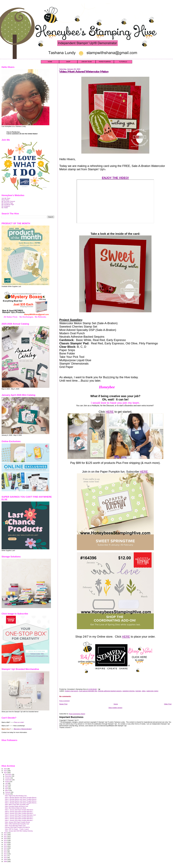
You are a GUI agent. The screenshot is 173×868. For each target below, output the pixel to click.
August (8, 782)
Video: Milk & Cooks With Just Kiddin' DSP (17, 804)
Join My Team (6, 198)
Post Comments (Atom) (77, 714)
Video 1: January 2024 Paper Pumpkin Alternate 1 (19, 820)
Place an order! (19, 722)
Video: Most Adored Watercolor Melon (84, 72)
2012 (5, 854)
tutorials (138, 691)
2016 (5, 846)
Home (116, 704)
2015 (5, 848)
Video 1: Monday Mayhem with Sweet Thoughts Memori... (21, 803)
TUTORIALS (123, 62)
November (9, 776)
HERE (110, 412)
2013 (5, 852)
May (7, 787)
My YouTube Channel (8, 201)
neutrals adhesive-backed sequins (110, 691)
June (7, 785)
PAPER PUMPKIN (105, 62)
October (8, 778)
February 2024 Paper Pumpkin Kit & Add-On (17, 827)
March (7, 790)
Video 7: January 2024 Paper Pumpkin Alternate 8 (19, 810)
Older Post (168, 704)
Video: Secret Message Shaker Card (15, 826)
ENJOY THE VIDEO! (115, 178)
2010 (5, 858)
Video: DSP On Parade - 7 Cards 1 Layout (17, 829)
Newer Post (63, 704)
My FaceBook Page (8, 204)
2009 (5, 860)
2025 (5, 771)
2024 (5, 773)
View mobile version (115, 708)
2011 (5, 856)
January (8, 794)
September (9, 780)
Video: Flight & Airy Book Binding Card (16, 796)
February (8, 792)
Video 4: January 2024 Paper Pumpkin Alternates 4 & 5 (20, 815)
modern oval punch (71, 691)
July (7, 783)
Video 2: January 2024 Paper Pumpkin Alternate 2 (19, 819)
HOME (50, 62)
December (9, 774)
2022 (5, 835)
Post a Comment (64, 701)
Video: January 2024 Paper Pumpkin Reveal (17, 822)
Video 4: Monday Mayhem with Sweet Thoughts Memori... (21, 798)
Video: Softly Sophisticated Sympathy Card (17, 824)
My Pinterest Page (7, 203)
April (7, 789)
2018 (5, 842)
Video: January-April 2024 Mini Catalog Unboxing (19, 831)
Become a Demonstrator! (23, 729)
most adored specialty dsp (88, 691)
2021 (5, 837)
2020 (5, 838)
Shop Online (5, 200)
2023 (5, 833)
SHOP (68, 62)
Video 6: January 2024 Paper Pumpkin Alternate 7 (19, 812)
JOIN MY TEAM (87, 62)
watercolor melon (152, 691)
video (144, 691)
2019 (5, 840)
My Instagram (6, 206)
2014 (5, 850)
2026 (5, 769)
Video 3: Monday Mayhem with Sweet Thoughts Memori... (21, 799)
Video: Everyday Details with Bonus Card (16, 806)
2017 (5, 844)
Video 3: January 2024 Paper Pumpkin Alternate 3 (19, 817)
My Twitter (5, 208)
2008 (5, 861)
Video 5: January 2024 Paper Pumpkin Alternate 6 (19, 813)
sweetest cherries (128, 691)
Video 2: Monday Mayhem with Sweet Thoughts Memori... (21, 801)
